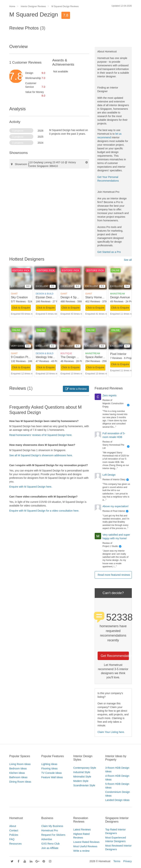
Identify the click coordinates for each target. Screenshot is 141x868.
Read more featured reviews (114, 575)
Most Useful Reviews (85, 846)
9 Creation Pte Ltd (23, 357)
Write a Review (76, 389)
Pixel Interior (118, 354)
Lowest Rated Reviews (86, 842)
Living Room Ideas (20, 764)
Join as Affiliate (50, 848)
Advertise (47, 839)
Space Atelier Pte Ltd (99, 357)
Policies (14, 835)
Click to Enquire (21, 308)
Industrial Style (82, 772)
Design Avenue (120, 297)
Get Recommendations (115, 656)
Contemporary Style (85, 768)
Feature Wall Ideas (52, 777)
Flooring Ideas (50, 769)
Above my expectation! (116, 506)
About (13, 826)
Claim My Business (52, 826)
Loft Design (109, 475)
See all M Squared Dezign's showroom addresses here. (41, 455)
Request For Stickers (53, 835)
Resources (16, 844)
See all (128, 260)
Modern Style (81, 781)
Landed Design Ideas (117, 800)
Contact (14, 830)
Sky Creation (19, 297)
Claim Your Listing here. (111, 732)
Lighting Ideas (49, 764)
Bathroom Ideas (18, 777)
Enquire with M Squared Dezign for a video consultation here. (44, 511)
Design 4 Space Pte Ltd (76, 297)
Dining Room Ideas (20, 782)
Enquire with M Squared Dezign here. (31, 487)
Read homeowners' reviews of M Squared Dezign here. (41, 435)
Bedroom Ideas (18, 769)
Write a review (81, 851)
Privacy (128, 861)
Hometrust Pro (50, 830)
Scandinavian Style (84, 785)
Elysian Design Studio (50, 297)
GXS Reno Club (51, 844)
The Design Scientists (75, 357)
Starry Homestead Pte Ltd (102, 297)
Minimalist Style (82, 777)
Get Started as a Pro (109, 252)
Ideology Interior (46, 357)
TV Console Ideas (52, 773)
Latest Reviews (82, 830)
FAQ (12, 839)
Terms (117, 861)
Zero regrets (110, 395)
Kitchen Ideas (17, 773)
